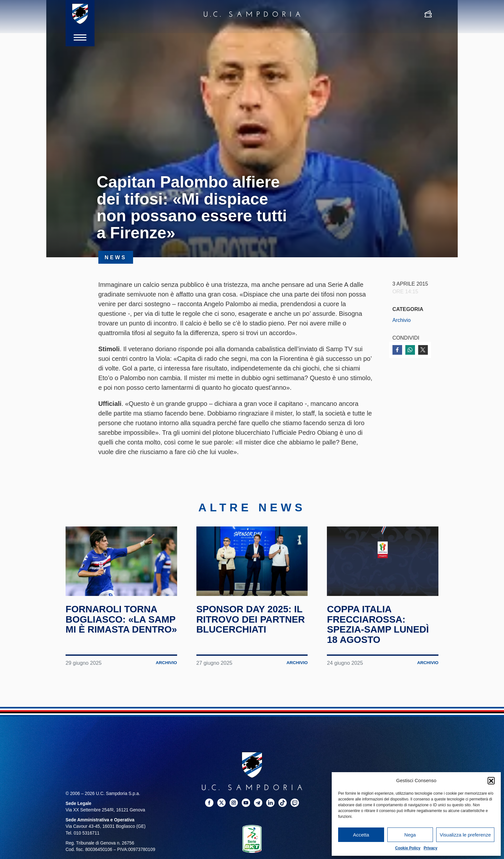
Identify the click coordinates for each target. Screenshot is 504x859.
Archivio (402, 320)
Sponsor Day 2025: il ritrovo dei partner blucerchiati (252, 619)
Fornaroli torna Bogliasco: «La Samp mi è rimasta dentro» (113, 624)
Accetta (361, 835)
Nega (410, 835)
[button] (491, 781)
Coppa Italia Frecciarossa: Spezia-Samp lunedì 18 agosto (379, 624)
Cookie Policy (408, 848)
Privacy (431, 848)
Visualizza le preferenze (465, 835)
